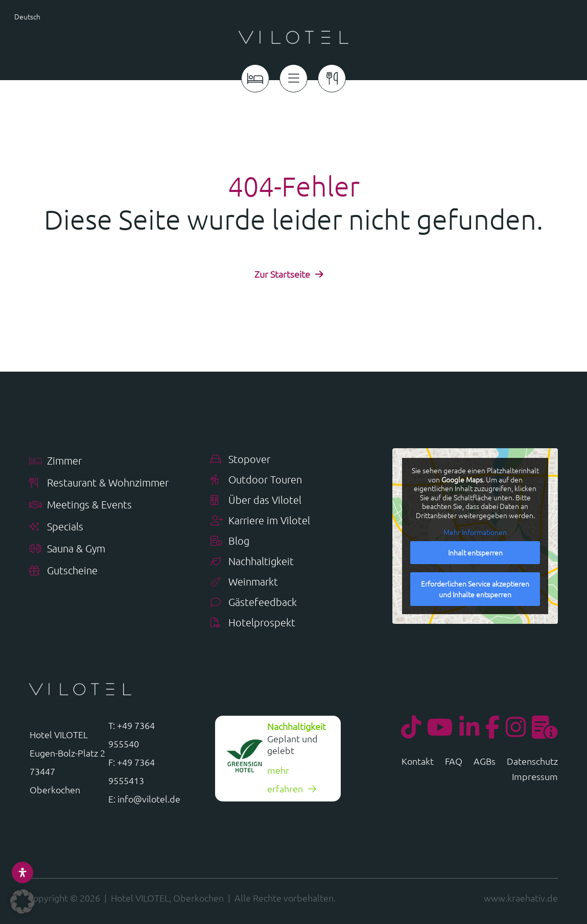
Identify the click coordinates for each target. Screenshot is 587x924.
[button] (22, 902)
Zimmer (55, 461)
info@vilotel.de (149, 799)
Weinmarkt (244, 582)
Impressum (535, 777)
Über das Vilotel (256, 501)
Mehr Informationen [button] (475, 533)
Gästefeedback (254, 603)
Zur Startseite (282, 274)
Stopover (240, 460)
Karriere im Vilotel (260, 521)
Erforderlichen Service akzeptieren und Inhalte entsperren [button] (475, 589)
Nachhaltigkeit (252, 562)
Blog (230, 541)
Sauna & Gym (67, 549)
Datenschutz (532, 762)
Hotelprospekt (253, 623)
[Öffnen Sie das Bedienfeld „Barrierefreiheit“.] (22, 872)
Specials (56, 527)
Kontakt (418, 762)
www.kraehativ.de (521, 898)
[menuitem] (49, 16)
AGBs (485, 762)
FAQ (454, 762)
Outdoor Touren (256, 480)
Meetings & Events (80, 505)
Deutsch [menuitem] (27, 16)
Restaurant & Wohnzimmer (99, 483)
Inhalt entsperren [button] (475, 552)
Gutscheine (63, 571)
